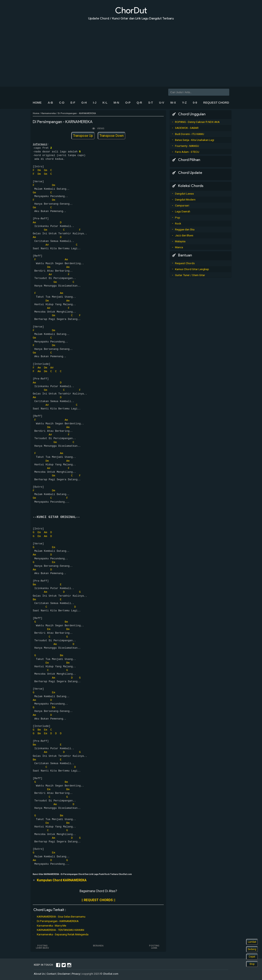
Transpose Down (112, 136)
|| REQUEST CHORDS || (98, 900)
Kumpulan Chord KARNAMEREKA (62, 880)
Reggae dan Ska (185, 229)
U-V (162, 103)
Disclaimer (64, 974)
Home (37, 103)
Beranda (98, 946)
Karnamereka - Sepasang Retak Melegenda (63, 934)
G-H (84, 103)
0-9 (195, 103)
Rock (178, 223)
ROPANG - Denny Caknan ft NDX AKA (197, 122)
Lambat (252, 942)
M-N (116, 103)
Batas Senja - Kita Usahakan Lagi (195, 140)
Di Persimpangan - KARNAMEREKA (58, 921)
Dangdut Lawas (184, 194)
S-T (151, 103)
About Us (39, 974)
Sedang (252, 949)
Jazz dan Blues (184, 235)
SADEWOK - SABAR (187, 128)
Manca (179, 247)
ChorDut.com (111, 974)
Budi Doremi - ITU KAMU (190, 134)
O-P (128, 103)
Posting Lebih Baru (43, 947)
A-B (50, 103)
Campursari (182, 205)
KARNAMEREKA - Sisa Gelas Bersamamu (61, 917)
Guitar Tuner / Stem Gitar (190, 275)
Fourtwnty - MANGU (187, 146)
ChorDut (131, 10)
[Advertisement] (131, 51)
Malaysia (180, 241)
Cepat (252, 957)
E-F (73, 103)
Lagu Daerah (183, 211)
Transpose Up (83, 136)
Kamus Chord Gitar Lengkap (192, 269)
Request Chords (185, 263)
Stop (252, 964)
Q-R (139, 103)
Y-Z (184, 103)
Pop (178, 218)
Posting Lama (154, 947)
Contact (51, 974)
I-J (95, 103)
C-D (62, 103)
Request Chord (216, 103)
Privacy (76, 974)
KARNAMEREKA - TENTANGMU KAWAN (60, 930)
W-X (173, 103)
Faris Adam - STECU (187, 152)
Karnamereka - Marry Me (51, 926)
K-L (105, 103)
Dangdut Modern (185, 199)
